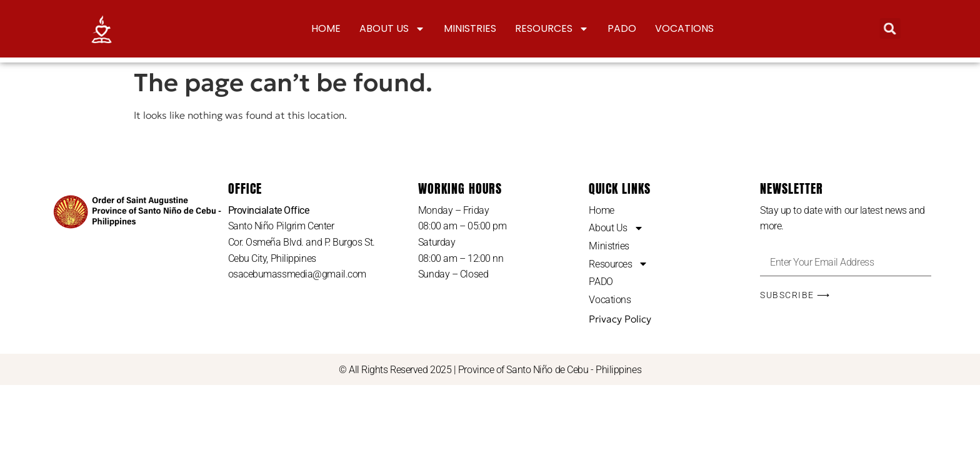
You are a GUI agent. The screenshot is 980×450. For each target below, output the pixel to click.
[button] (888, 28)
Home (326, 28)
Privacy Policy (620, 319)
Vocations (684, 28)
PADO (622, 28)
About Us (392, 29)
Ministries (470, 28)
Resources (552, 29)
